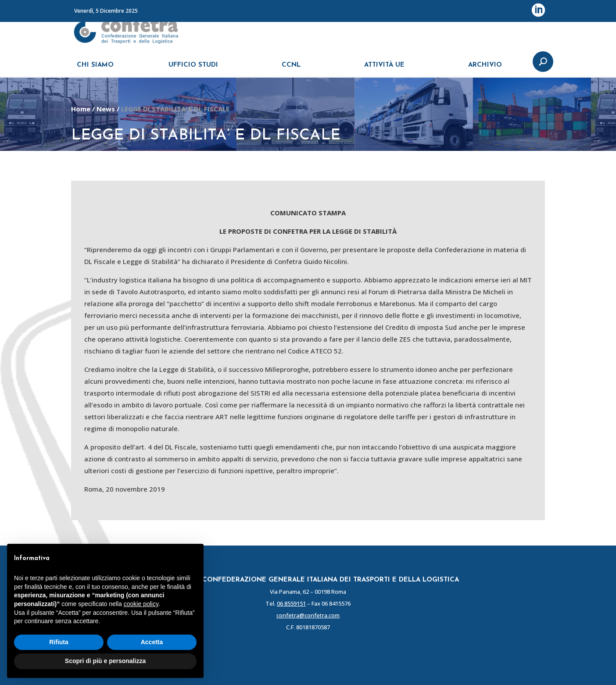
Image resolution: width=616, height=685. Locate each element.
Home (81, 109)
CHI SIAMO (95, 69)
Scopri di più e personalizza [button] (105, 661)
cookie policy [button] (141, 604)
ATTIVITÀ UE (384, 69)
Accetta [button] (152, 642)
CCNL (291, 69)
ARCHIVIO (485, 69)
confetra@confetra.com (308, 615)
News (106, 109)
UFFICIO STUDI (193, 69)
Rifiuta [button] (59, 642)
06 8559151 (291, 603)
